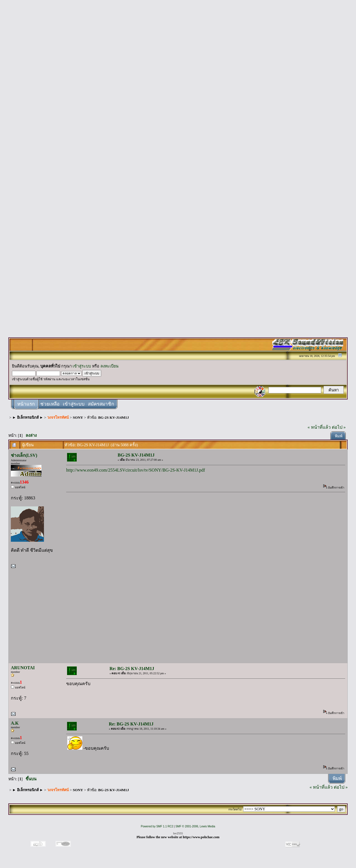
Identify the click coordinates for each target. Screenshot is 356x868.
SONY (78, 417)
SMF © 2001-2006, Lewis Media (195, 826)
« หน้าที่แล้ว (319, 427)
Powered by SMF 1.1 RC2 (157, 826)
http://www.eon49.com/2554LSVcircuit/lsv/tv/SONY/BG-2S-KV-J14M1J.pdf (136, 470)
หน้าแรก (26, 404)
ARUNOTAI (23, 668)
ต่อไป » (339, 427)
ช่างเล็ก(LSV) (24, 455)
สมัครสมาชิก (101, 404)
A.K (15, 723)
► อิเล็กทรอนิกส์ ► (28, 417)
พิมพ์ (339, 436)
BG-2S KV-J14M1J (113, 417)
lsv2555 (178, 833)
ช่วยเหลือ (50, 404)
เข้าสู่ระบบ (82, 366)
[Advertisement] (178, 87)
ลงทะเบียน (109, 366)
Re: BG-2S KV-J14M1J (132, 669)
